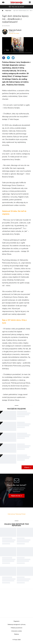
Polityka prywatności (17, 628)
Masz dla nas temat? (18, 7)
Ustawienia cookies (17, 631)
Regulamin (17, 621)
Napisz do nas (16, 496)
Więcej (26, 467)
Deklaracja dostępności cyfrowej (16, 625)
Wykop (13, 58)
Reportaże (8, 11)
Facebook (4, 58)
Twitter (8, 58)
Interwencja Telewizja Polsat (17, 514)
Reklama (16, 634)
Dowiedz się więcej (14, 33)
